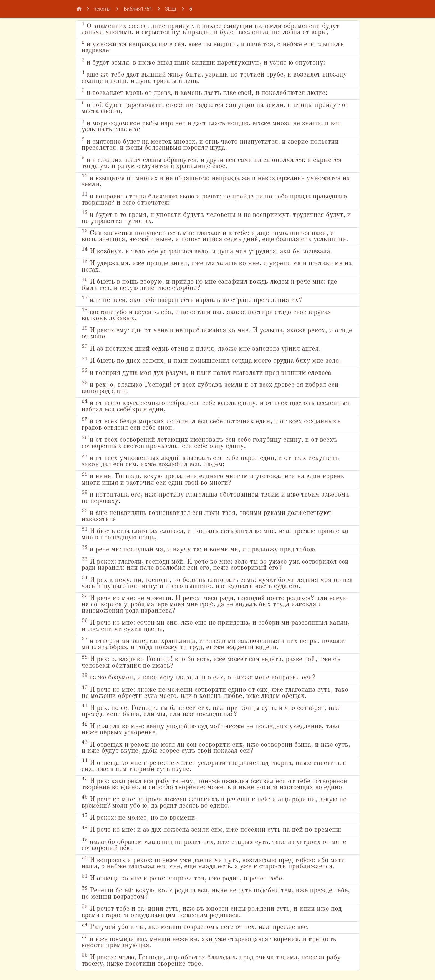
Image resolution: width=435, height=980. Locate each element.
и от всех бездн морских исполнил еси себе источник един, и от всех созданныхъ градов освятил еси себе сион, (211, 424)
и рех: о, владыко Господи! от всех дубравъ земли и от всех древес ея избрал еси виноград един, (210, 388)
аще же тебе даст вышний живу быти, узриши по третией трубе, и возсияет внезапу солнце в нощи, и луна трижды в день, (214, 77)
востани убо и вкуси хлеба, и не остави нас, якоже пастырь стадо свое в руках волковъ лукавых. (206, 315)
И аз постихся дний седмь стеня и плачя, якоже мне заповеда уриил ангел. (201, 348)
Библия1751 (138, 9)
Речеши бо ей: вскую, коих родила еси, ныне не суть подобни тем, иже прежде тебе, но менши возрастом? (216, 893)
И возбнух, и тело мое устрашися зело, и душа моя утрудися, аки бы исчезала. (207, 251)
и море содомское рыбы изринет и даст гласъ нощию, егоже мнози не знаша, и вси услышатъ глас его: (211, 126)
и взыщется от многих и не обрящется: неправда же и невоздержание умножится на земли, (216, 181)
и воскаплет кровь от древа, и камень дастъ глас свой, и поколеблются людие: (204, 92)
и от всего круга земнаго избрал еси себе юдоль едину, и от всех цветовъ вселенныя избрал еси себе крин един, (215, 406)
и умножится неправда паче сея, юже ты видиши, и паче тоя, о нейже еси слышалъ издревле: (213, 47)
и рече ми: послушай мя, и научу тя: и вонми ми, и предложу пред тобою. (199, 549)
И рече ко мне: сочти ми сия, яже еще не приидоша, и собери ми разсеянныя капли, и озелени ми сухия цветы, (216, 625)
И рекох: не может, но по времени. (139, 817)
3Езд (171, 9)
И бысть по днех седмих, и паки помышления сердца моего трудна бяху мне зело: (211, 360)
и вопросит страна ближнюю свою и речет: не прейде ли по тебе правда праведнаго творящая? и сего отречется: (214, 199)
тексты (103, 9)
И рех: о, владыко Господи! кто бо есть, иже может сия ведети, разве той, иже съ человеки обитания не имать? (211, 662)
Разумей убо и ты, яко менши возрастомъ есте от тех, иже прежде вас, (195, 927)
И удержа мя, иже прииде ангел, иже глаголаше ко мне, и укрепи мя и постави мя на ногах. (217, 266)
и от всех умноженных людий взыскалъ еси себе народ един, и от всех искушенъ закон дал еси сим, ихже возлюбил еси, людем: (210, 461)
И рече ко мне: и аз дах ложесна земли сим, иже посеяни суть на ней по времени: (212, 829)
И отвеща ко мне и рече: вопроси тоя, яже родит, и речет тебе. (183, 878)
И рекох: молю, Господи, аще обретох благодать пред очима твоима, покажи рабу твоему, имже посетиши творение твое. (211, 960)
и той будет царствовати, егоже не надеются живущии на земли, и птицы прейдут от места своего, (215, 108)
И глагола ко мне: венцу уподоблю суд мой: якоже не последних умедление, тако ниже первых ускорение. (211, 729)
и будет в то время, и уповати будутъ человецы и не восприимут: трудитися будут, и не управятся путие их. (216, 217)
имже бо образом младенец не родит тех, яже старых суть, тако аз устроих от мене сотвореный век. (214, 844)
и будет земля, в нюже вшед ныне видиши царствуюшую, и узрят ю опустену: (203, 62)
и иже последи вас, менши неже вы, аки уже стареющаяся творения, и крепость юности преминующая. (209, 942)
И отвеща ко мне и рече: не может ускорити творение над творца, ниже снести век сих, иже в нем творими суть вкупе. (214, 765)
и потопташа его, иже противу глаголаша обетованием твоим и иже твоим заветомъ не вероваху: (216, 497)
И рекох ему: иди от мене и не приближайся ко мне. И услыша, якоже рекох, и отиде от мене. (217, 333)
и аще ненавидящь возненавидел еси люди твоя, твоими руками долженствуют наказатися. (207, 516)
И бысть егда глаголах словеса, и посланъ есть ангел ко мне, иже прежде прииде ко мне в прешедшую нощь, (215, 534)
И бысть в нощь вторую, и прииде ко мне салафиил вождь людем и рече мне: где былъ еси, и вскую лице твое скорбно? (209, 284)
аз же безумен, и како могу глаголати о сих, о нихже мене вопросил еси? (198, 677)
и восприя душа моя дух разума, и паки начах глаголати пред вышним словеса (206, 372)
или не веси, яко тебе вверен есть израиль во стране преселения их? (192, 300)
